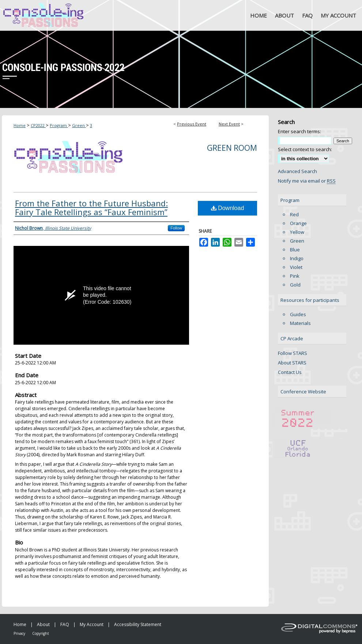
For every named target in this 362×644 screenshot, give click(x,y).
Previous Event (192, 124)
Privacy (19, 633)
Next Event (229, 124)
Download (228, 208)
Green (79, 125)
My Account (92, 624)
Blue (295, 250)
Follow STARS (293, 353)
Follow (176, 228)
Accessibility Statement (138, 624)
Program (59, 125)
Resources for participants (310, 300)
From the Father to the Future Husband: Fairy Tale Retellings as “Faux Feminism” (91, 207)
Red (294, 214)
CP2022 (38, 125)
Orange (298, 223)
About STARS (292, 363)
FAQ (65, 624)
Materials (300, 323)
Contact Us (290, 372)
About (43, 624)
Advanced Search (297, 171)
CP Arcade (292, 338)
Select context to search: (305, 149)
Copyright (41, 633)
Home (20, 125)
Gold (295, 285)
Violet (296, 267)
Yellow (297, 232)
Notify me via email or (307, 181)
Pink (295, 276)
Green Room (232, 148)
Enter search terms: (299, 131)
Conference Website (303, 392)
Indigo (297, 258)
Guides (298, 314)
